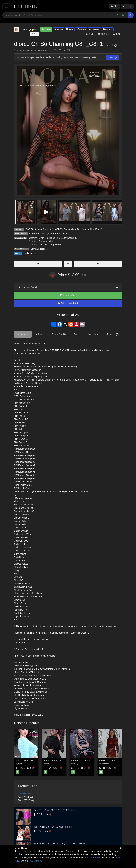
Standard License (39, 249)
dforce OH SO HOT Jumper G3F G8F (35, 760)
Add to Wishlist (68, 303)
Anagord (105, 764)
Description (23, 334)
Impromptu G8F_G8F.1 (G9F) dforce (53, 827)
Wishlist (108, 29)
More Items (94, 334)
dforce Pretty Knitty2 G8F (57, 760)
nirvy (113, 45)
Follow (46, 29)
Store (70, 29)
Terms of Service (92, 858)
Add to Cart (68, 295)
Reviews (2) (113, 334)
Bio (34, 34)
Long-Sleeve (55, 244)
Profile (59, 29)
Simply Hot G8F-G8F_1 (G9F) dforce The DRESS (60, 844)
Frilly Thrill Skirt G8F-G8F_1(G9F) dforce (55, 810)
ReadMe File (24, 794)
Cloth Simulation (47, 238)
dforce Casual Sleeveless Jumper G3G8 (92, 760)
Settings (113, 57)
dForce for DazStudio (67, 238)
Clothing (33, 238)
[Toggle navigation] (6, 6)
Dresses (43, 241)
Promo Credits (59, 334)
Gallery (81, 29)
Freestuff (95, 29)
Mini (51, 241)
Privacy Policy (35, 861)
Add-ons (40, 334)
